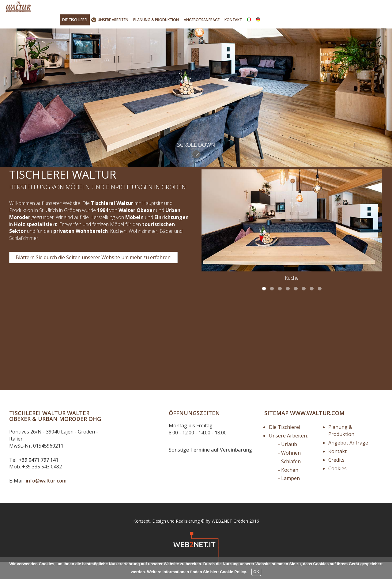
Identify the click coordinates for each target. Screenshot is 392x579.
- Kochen (288, 487)
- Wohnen (289, 470)
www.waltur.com (317, 430)
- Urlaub (288, 461)
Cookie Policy (233, 572)
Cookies (337, 486)
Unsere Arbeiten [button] (113, 20)
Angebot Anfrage (348, 460)
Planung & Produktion (341, 448)
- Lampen (289, 496)
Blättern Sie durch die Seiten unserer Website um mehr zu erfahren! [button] (94, 274)
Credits (336, 477)
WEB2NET (222, 538)
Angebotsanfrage (202, 20)
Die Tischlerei (285, 445)
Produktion (156, 20)
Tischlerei (75, 20)
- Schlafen (289, 479)
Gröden (241, 538)
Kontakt (233, 20)
